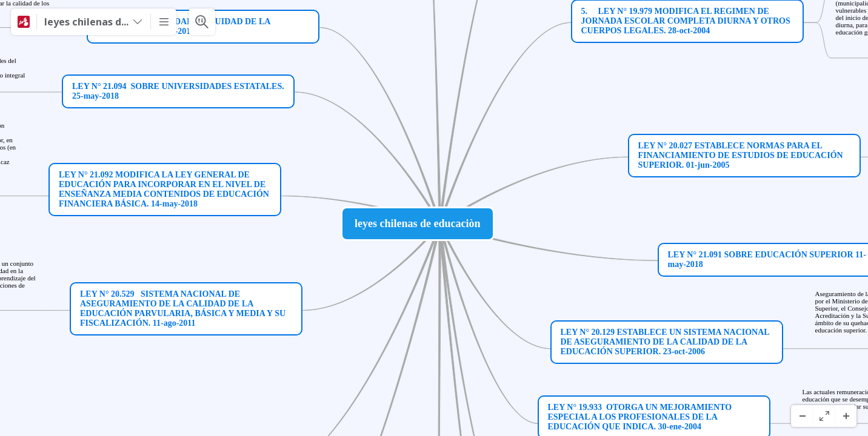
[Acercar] (846, 416)
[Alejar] (802, 416)
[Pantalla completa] (824, 416)
